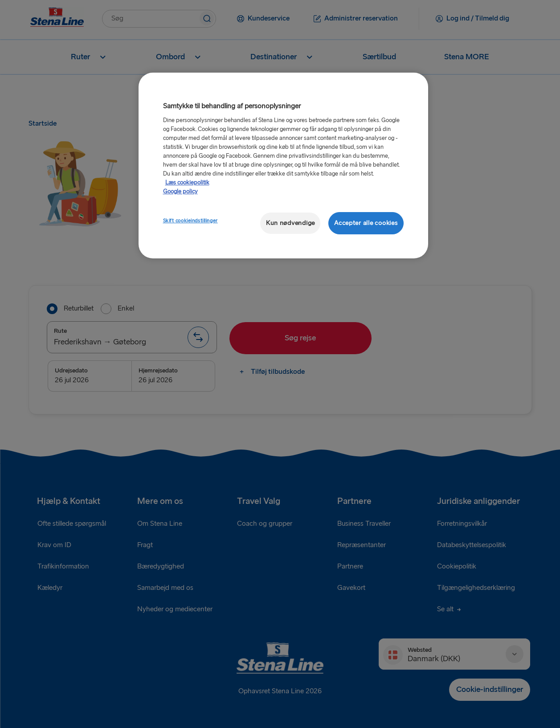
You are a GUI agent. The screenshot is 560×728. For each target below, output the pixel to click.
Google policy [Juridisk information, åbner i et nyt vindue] (180, 192)
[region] (283, 166)
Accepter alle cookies (366, 223)
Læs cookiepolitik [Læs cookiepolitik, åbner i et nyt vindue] (187, 183)
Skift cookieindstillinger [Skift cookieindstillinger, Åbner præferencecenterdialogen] (190, 221)
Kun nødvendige (290, 223)
